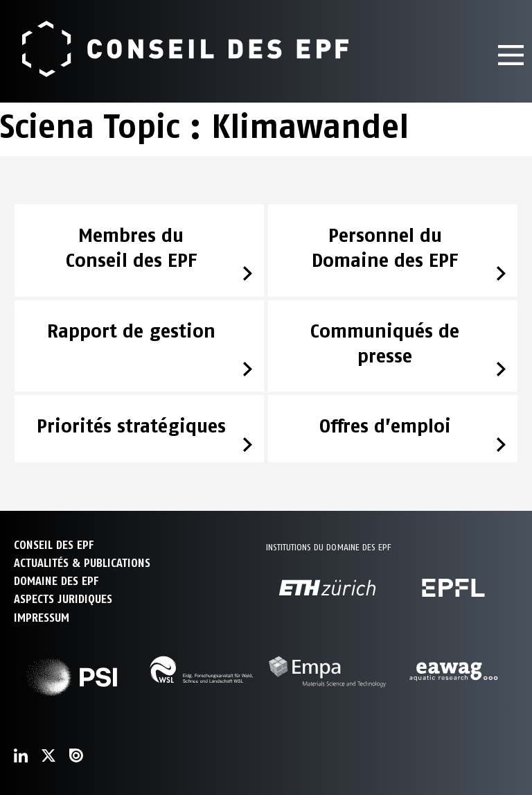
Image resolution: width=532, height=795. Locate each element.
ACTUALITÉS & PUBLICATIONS (82, 563)
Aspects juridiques (63, 599)
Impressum (42, 618)
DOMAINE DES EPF (56, 581)
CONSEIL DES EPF (54, 545)
